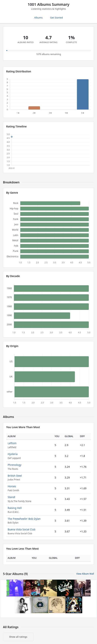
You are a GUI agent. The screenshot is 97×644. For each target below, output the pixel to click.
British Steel (15, 476)
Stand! (11, 497)
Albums (38, 18)
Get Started (56, 18)
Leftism (12, 443)
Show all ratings (18, 637)
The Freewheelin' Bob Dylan (24, 519)
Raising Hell (15, 508)
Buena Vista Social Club (21, 529)
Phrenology (14, 465)
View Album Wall (85, 574)
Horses (12, 486)
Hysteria (13, 454)
